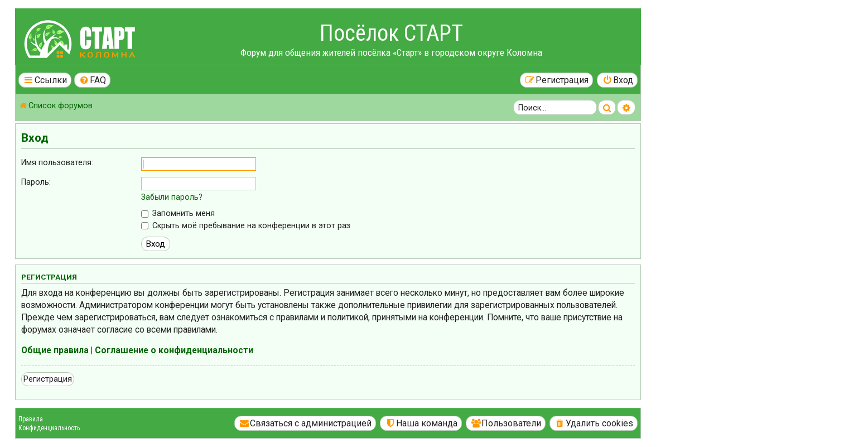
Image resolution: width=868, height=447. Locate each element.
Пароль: (36, 182)
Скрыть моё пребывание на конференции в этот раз (246, 225)
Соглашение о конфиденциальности (174, 350)
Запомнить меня (178, 213)
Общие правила (55, 350)
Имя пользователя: (57, 162)
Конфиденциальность (49, 428)
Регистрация (48, 379)
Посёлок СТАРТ (391, 33)
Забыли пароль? (172, 197)
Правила (31, 419)
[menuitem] (93, 80)
